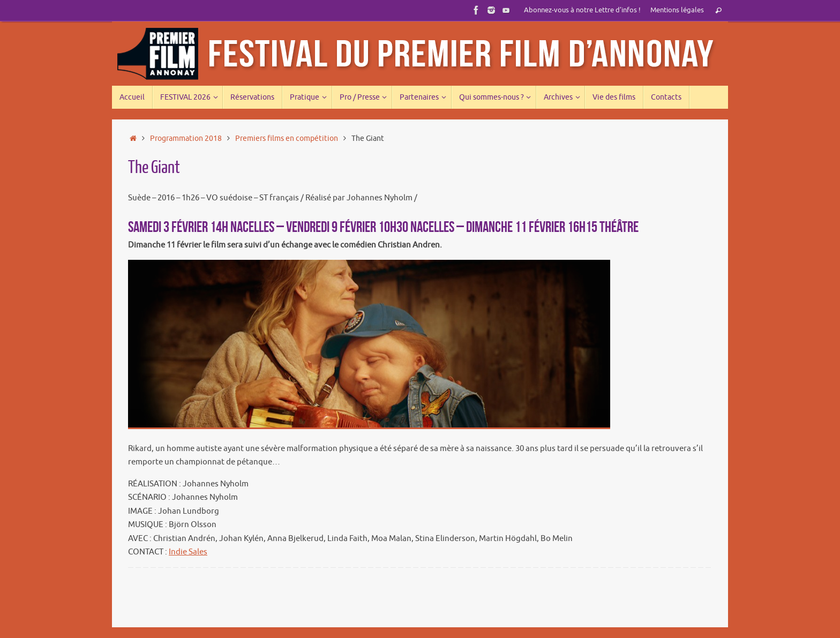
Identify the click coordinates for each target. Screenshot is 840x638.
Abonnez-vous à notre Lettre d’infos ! (582, 10)
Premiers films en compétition (287, 138)
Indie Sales (188, 552)
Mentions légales (677, 10)
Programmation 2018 (186, 138)
